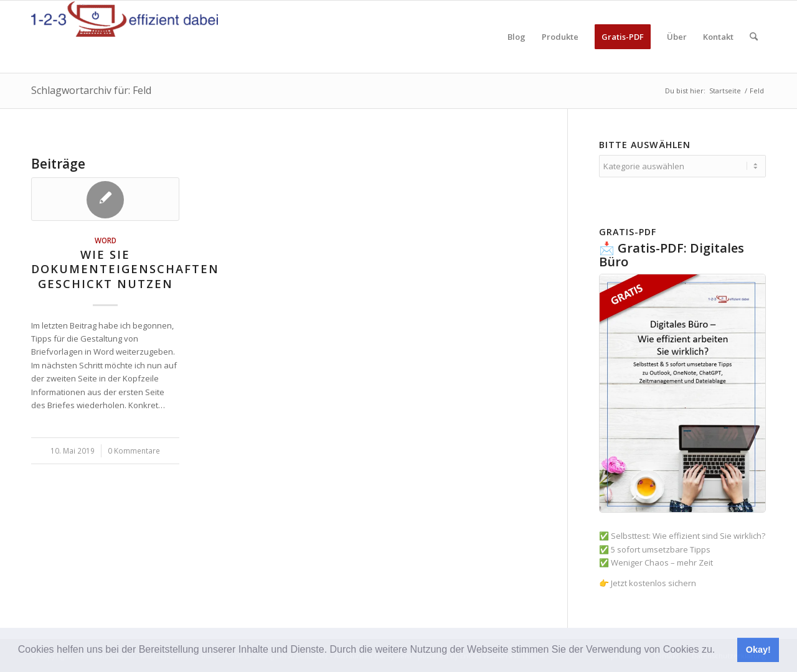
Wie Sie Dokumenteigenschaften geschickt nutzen (125, 269)
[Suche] (754, 37)
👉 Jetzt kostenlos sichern (648, 583)
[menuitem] (516, 37)
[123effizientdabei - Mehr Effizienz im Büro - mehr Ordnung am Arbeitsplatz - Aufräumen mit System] (125, 37)
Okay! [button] (758, 650)
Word (106, 240)
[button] (720, 651)
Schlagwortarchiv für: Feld (91, 90)
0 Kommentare (134, 450)
